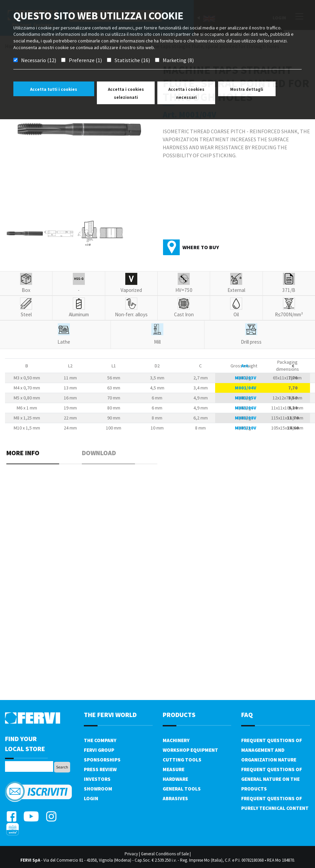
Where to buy (201, 247)
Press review (100, 769)
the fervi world (110, 715)
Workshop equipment (190, 750)
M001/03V (246, 378)
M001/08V (246, 418)
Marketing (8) (178, 60)
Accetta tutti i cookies (54, 89)
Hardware (175, 779)
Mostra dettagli (247, 89)
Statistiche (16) (132, 60)
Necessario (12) (39, 60)
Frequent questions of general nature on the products (272, 779)
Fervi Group (99, 750)
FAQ (247, 715)
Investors (97, 779)
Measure (174, 769)
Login (91, 798)
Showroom (98, 789)
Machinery (176, 740)
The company (100, 740)
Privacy (131, 854)
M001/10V (246, 428)
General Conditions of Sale (165, 854)
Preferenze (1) (85, 60)
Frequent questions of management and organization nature (272, 750)
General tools (182, 789)
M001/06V (246, 408)
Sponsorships (102, 760)
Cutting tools (182, 760)
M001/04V (246, 388)
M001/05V (246, 398)
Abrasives (175, 798)
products (179, 715)
